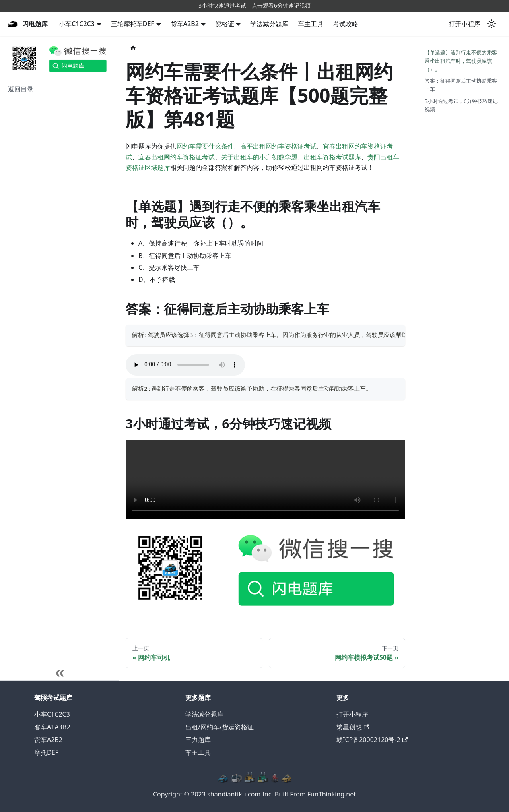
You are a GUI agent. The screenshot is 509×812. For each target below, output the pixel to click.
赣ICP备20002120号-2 (372, 740)
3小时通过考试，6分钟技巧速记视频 (461, 105)
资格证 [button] (225, 24)
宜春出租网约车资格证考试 (177, 157)
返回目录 (21, 89)
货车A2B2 (48, 740)
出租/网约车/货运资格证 (220, 727)
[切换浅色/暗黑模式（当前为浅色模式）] (492, 24)
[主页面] (133, 48)
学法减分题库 (269, 24)
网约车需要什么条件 (205, 146)
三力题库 (198, 740)
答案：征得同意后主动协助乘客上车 (461, 85)
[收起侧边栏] (60, 673)
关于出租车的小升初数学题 (259, 157)
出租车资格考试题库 (332, 157)
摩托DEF (46, 752)
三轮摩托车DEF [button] (133, 24)
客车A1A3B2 (52, 727)
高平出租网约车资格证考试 (278, 146)
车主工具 (311, 24)
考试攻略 (346, 24)
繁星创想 (353, 727)
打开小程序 (464, 24)
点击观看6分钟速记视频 (281, 5)
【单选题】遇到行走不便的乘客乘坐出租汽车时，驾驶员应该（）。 (461, 61)
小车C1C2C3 (52, 714)
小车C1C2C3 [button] (77, 24)
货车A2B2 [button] (185, 24)
